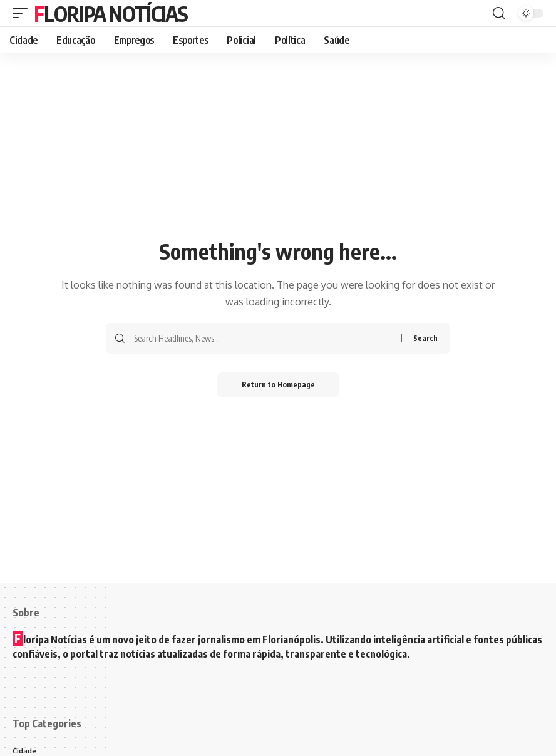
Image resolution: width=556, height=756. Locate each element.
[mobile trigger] (23, 13)
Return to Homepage (278, 385)
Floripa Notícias (111, 13)
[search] (499, 13)
